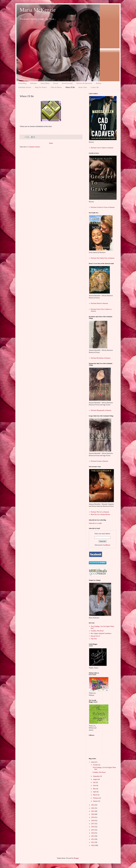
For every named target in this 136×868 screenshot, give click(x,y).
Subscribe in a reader (95, 523)
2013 (93, 836)
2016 (93, 827)
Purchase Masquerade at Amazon (101, 410)
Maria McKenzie (38, 10)
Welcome (33, 83)
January (96, 801)
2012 (93, 839)
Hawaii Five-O (95, 636)
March (95, 795)
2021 (93, 811)
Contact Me (95, 87)
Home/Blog (22, 83)
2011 (93, 842)
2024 (93, 762)
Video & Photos (56, 87)
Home (51, 143)
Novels (56, 83)
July (94, 782)
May (95, 789)
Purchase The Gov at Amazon (100, 512)
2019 (93, 817)
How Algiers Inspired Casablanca (101, 633)
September (96, 776)
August (95, 779)
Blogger (76, 858)
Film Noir (94, 639)
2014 (93, 833)
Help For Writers (41, 87)
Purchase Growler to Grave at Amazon (103, 207)
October (96, 765)
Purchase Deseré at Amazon (99, 303)
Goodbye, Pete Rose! (97, 631)
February (96, 798)
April (95, 792)
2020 (93, 814)
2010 (93, 845)
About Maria (45, 83)
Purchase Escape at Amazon (99, 461)
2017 (93, 824)
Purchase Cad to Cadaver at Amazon (102, 148)
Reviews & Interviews (84, 83)
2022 (93, 808)
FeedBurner (107, 545)
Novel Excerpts (67, 83)
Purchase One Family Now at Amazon (103, 258)
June (95, 785)
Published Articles (25, 87)
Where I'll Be (70, 87)
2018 (93, 821)
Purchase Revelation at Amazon (101, 358)
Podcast (99, 83)
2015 (93, 830)
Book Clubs (83, 87)
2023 (93, 805)
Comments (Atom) (34, 147)
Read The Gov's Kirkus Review (101, 514)
